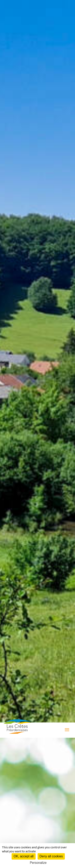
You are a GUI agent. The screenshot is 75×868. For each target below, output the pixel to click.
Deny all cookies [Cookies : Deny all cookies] (51, 856)
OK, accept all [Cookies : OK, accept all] (24, 856)
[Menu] (67, 730)
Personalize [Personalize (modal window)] (38, 863)
